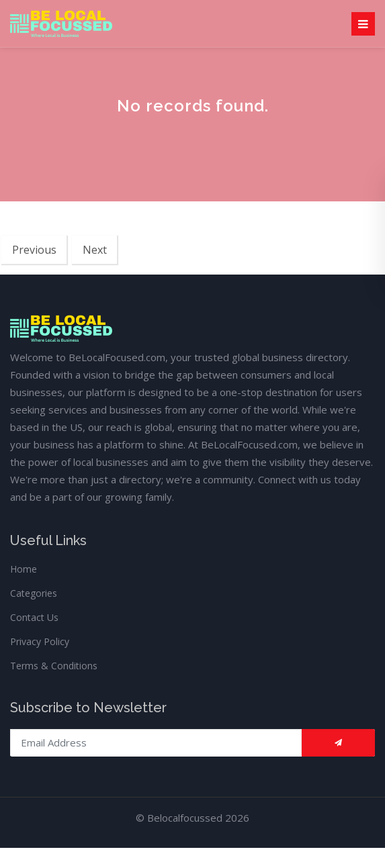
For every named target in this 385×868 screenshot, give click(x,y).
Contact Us (34, 617)
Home (24, 569)
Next (95, 250)
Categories (34, 593)
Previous (34, 250)
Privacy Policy (40, 641)
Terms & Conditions (54, 666)
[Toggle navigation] (363, 24)
